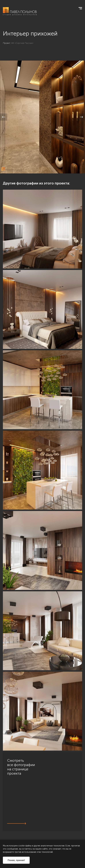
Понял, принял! (16, 860)
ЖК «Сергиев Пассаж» (22, 43)
